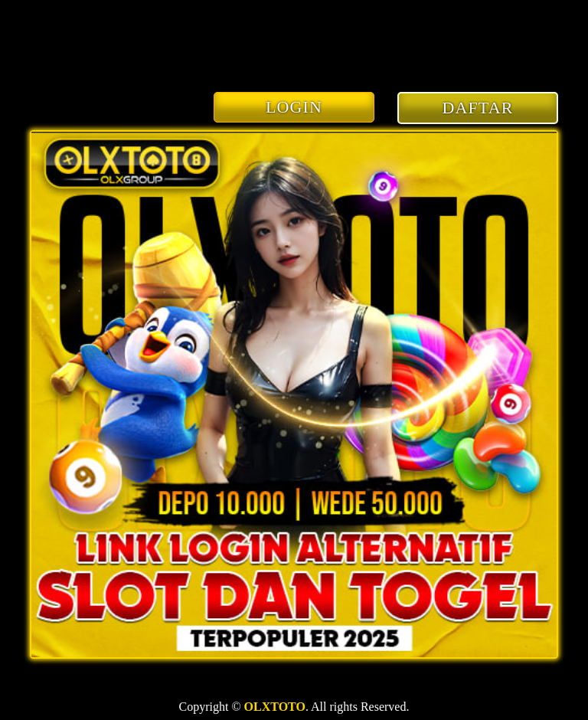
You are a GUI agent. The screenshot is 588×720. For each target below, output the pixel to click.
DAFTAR (478, 108)
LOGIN (294, 107)
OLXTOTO (275, 707)
